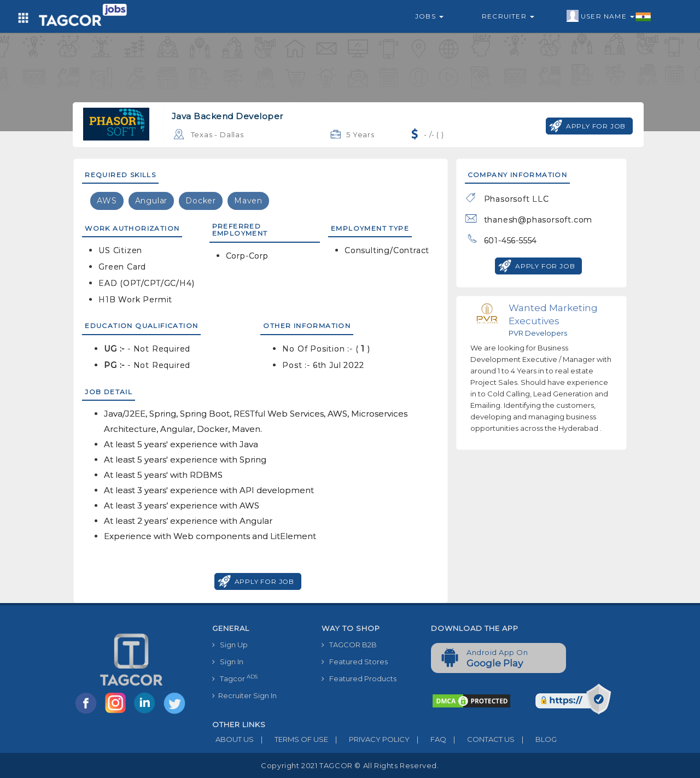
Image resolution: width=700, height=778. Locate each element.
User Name (609, 16)
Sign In (228, 662)
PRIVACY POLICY (369, 739)
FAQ (428, 739)
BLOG (536, 739)
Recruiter (508, 16)
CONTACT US (480, 739)
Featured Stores (355, 662)
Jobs (429, 16)
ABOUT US (233, 739)
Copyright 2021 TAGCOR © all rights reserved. (350, 765)
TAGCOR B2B (349, 645)
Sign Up (230, 645)
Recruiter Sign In (244, 695)
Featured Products (359, 678)
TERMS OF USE (291, 739)
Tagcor (235, 678)
